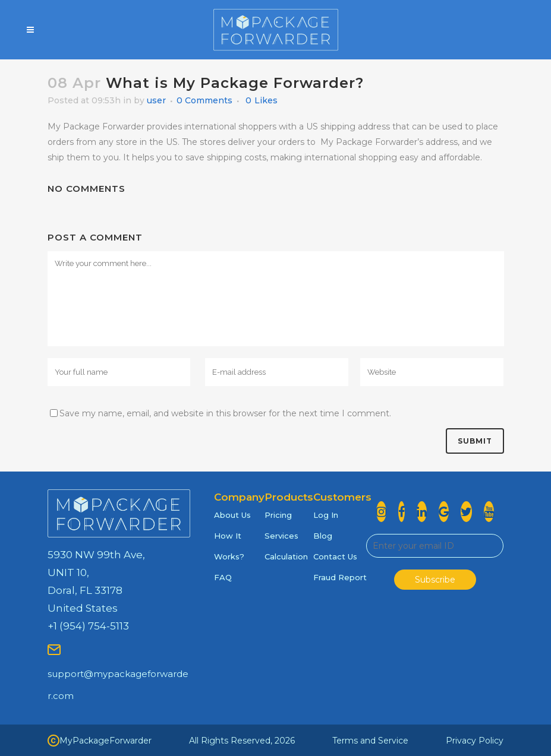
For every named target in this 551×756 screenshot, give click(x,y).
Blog (323, 536)
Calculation (286, 556)
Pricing (278, 515)
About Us (232, 515)
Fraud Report (340, 577)
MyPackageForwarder (100, 741)
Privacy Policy (475, 741)
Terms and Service (370, 741)
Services (281, 536)
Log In (326, 515)
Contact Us (335, 556)
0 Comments (204, 100)
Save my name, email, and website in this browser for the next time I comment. (225, 413)
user (156, 100)
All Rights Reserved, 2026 (242, 741)
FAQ (223, 577)
